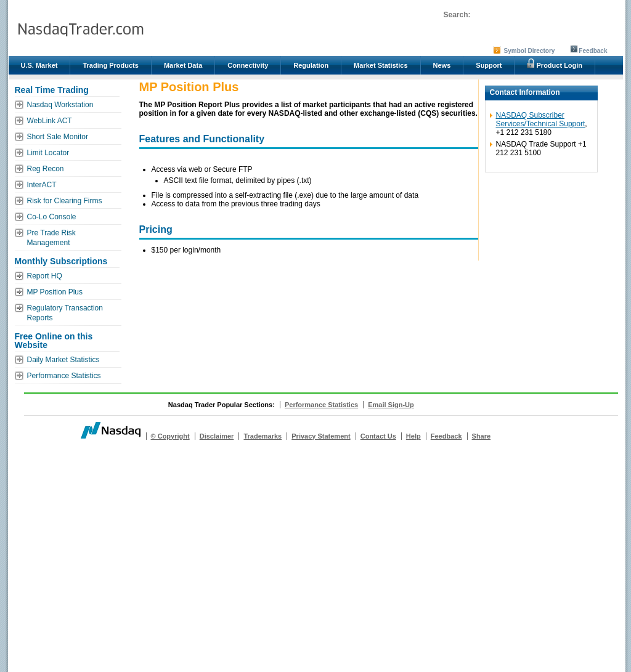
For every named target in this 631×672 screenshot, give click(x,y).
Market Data (183, 65)
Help (413, 436)
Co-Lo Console (52, 217)
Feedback (593, 51)
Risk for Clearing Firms (65, 201)
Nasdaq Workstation (60, 105)
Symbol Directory (530, 51)
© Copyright (170, 436)
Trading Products (110, 65)
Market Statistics (381, 65)
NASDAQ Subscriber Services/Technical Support (541, 119)
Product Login (555, 63)
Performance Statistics (64, 376)
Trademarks (263, 436)
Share (482, 436)
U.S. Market (39, 65)
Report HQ (45, 276)
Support (489, 65)
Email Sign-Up (391, 405)
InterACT (42, 185)
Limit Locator (48, 153)
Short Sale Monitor (58, 137)
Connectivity (248, 65)
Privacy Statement (321, 436)
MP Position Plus (55, 292)
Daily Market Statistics (63, 360)
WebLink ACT (50, 121)
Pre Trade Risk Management (51, 238)
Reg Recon (46, 169)
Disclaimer (217, 436)
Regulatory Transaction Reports (65, 313)
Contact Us (378, 436)
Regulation (311, 65)
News (442, 65)
